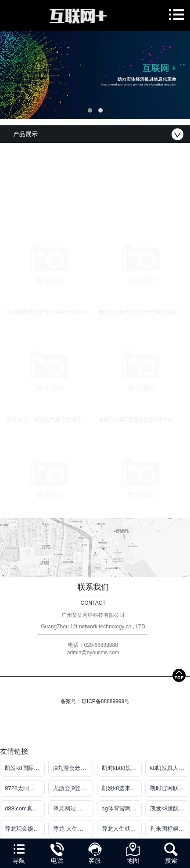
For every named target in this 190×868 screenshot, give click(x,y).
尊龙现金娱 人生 (25, 829)
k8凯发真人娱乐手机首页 (170, 768)
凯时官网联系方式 (170, 788)
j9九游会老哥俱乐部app (73, 768)
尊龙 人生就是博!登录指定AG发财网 (73, 829)
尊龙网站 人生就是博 (73, 808)
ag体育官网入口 (122, 808)
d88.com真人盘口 (25, 808)
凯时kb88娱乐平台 (122, 768)
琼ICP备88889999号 (106, 701)
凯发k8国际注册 (25, 768)
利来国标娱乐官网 (170, 829)
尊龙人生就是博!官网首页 (122, 829)
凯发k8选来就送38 (122, 788)
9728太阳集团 (23, 788)
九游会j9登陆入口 (73, 788)
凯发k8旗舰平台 (170, 808)
